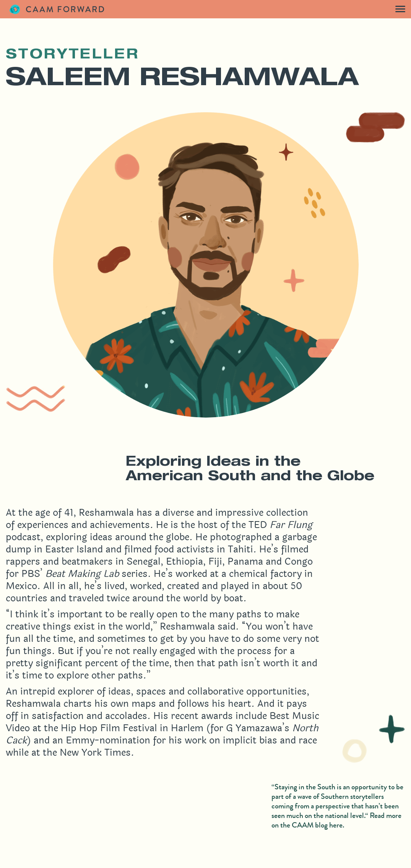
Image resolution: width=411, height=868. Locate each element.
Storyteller (72, 56)
